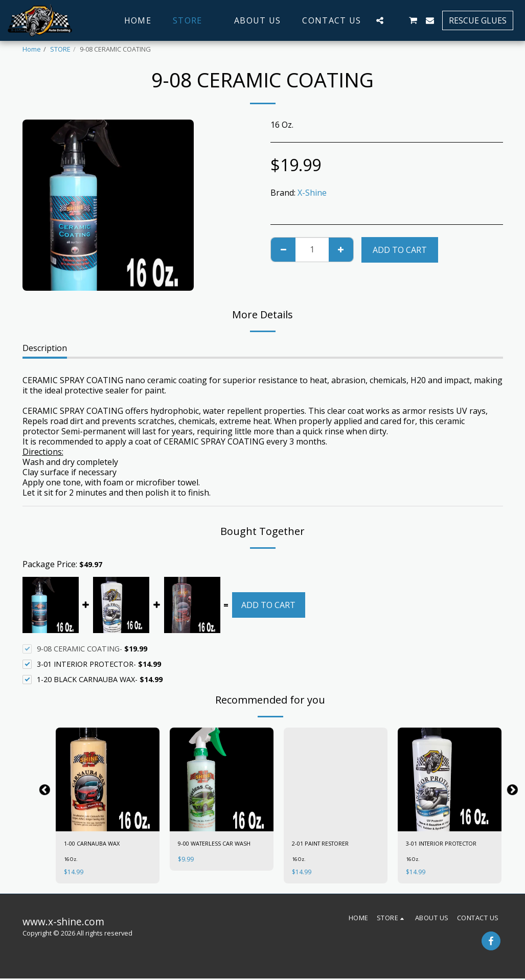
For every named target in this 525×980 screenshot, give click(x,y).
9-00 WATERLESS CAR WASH (220, 844)
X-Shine (312, 193)
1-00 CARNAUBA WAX (96, 844)
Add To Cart (400, 250)
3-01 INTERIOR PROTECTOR (447, 844)
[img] (108, 779)
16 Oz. (72, 860)
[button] (380, 20)
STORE (60, 49)
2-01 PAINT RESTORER (325, 844)
